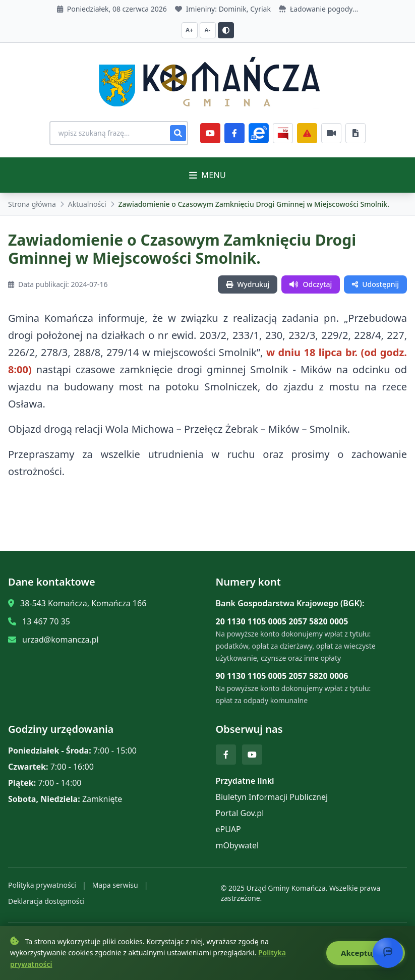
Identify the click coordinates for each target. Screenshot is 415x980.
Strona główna (32, 204)
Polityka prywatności (42, 885)
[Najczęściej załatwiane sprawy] (335, 133)
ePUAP (228, 829)
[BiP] (286, 133)
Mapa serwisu (115, 885)
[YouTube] (214, 133)
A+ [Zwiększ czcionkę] (189, 30)
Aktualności (87, 204)
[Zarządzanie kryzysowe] (311, 133)
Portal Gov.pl (240, 813)
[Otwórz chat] (388, 953)
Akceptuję (365, 953)
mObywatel (238, 845)
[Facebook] (238, 133)
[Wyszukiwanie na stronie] (119, 133)
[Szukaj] (182, 133)
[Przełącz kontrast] (226, 30)
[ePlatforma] (262, 133)
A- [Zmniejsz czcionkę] (208, 30)
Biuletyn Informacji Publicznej (272, 797)
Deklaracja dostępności (46, 901)
